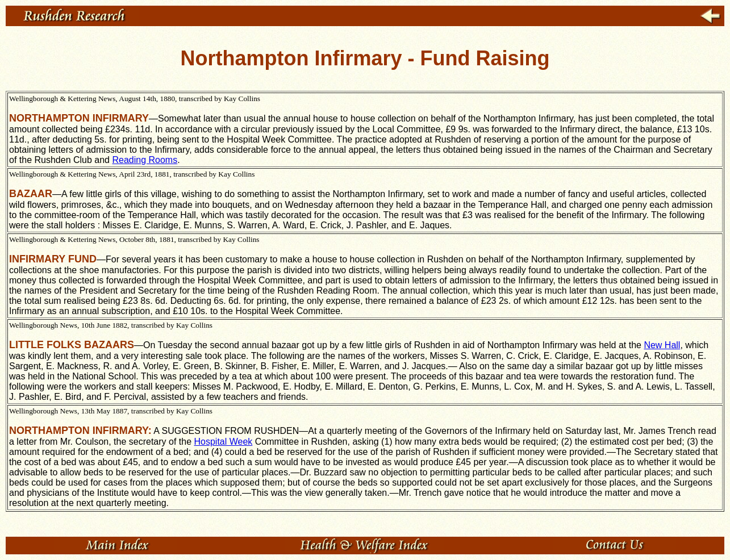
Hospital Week (223, 442)
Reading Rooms (145, 160)
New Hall (662, 345)
